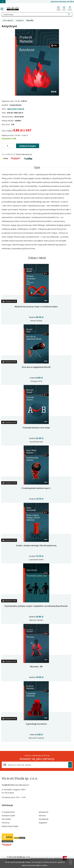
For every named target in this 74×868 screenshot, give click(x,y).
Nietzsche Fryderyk (16, 109)
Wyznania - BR (36, 667)
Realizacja (61, 858)
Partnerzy (6, 823)
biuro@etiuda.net (22, 785)
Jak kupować (44, 812)
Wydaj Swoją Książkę (10, 826)
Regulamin (43, 823)
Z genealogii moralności (36, 724)
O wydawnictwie (8, 812)
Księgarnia (20, 20)
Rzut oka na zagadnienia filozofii (36, 367)
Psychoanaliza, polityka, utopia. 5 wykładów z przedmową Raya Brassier (36, 606)
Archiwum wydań (8, 815)
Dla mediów (6, 819)
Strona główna (8, 20)
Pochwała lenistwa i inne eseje (36, 428)
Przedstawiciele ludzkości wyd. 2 (36, 488)
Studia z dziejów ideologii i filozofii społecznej (36, 545)
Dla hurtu (42, 815)
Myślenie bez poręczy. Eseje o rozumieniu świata (36, 307)
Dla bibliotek (44, 819)
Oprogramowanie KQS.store (42, 858)
